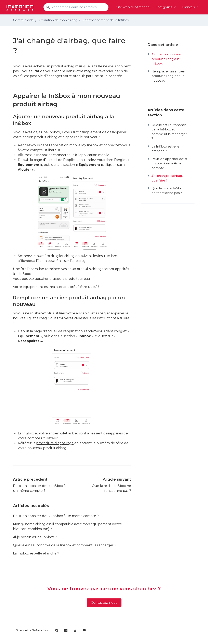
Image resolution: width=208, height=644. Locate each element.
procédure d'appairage (55, 443)
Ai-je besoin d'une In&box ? (35, 537)
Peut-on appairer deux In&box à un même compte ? (56, 516)
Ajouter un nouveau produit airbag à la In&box (165, 59)
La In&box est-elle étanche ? (36, 553)
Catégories (166, 7)
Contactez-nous (104, 603)
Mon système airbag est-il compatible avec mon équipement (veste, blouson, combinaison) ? (68, 526)
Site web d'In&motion (133, 7)
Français (190, 7)
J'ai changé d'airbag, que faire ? (165, 178)
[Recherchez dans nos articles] (76, 7)
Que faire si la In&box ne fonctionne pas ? (166, 190)
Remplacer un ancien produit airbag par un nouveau (166, 76)
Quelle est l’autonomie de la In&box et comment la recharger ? (65, 545)
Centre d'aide (23, 20)
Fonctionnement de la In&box (106, 20)
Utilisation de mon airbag (58, 20)
